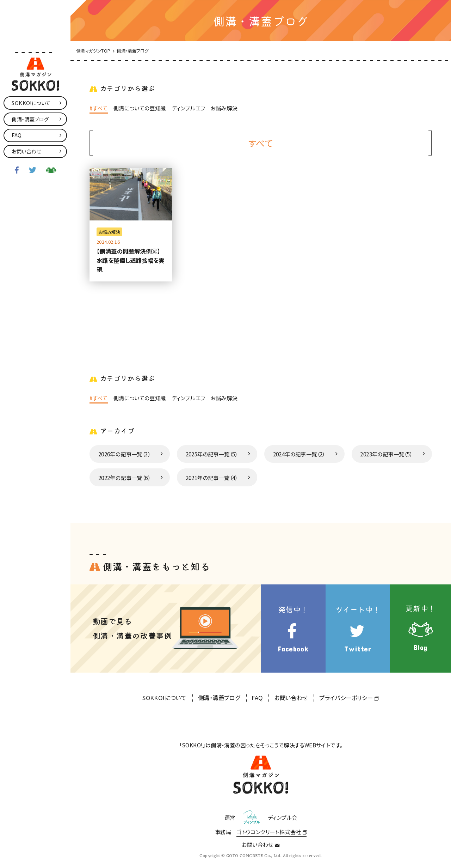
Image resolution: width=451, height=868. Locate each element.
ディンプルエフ (188, 108)
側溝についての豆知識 (140, 108)
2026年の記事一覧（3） (124, 454)
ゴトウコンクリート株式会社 (269, 832)
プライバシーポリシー (346, 698)
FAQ (257, 698)
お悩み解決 (224, 108)
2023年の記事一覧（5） (386, 454)
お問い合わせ (291, 698)
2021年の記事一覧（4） (212, 478)
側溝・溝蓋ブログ (219, 698)
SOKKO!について (164, 698)
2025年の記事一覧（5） (212, 454)
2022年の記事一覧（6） (124, 478)
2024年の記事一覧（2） (299, 454)
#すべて (99, 108)
